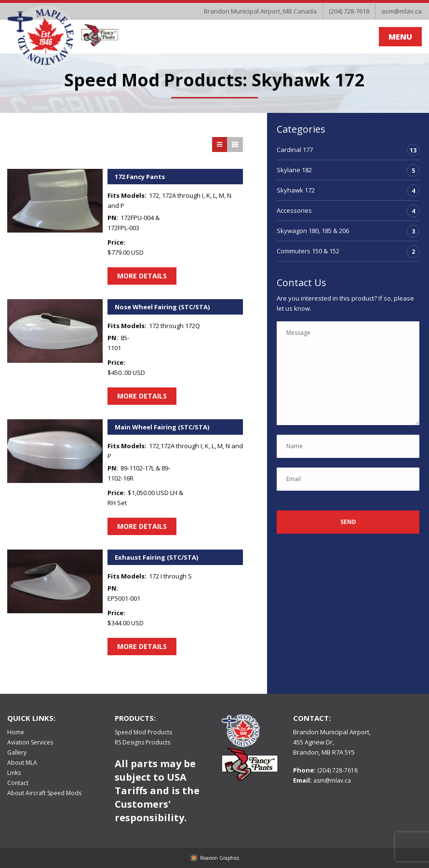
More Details (142, 276)
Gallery (17, 752)
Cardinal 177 (295, 150)
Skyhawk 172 (296, 190)
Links (14, 773)
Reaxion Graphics (220, 858)
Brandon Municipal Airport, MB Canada (260, 11)
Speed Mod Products (143, 732)
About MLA (22, 763)
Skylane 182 (294, 170)
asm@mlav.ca (402, 11)
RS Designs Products (142, 742)
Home (16, 732)
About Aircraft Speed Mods (44, 793)
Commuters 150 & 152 (308, 251)
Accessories (294, 210)
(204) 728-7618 (349, 11)
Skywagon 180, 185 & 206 (313, 231)
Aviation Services (30, 742)
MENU (400, 37)
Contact (18, 783)
